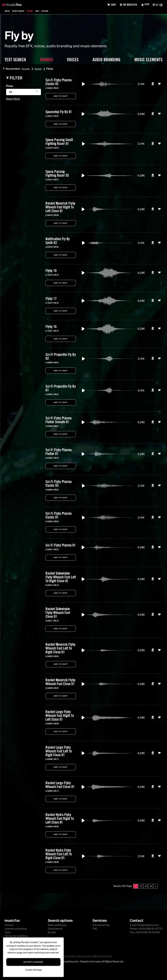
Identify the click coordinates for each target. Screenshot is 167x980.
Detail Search (20, 11)
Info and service (101, 925)
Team (8, 932)
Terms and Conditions (89, 956)
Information (69, 956)
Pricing (49, 11)
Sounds (33, 11)
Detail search (55, 929)
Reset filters (13, 99)
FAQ (95, 929)
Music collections (57, 925)
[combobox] (24, 92)
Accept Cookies (33, 962)
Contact (9, 925)
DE (156, 5)
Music (8, 11)
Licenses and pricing (16, 929)
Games (39, 69)
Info (41, 11)
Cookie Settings (33, 970)
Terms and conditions (16, 936)
